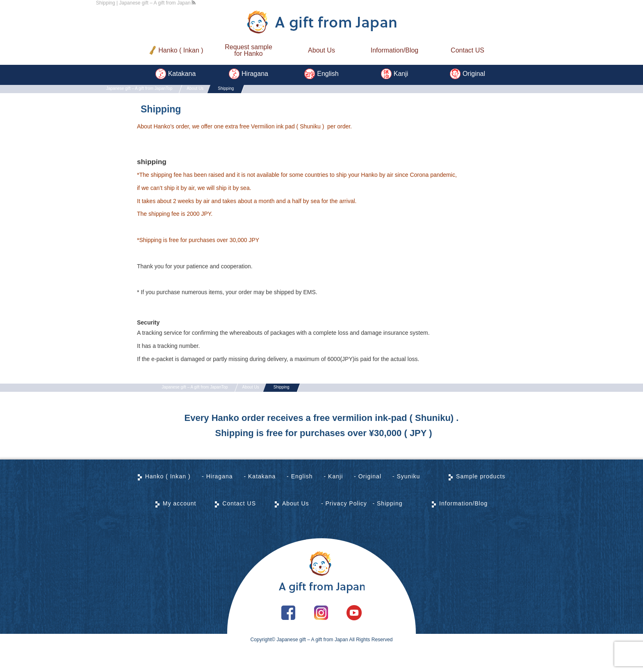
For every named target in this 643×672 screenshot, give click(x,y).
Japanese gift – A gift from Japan (312, 666)
